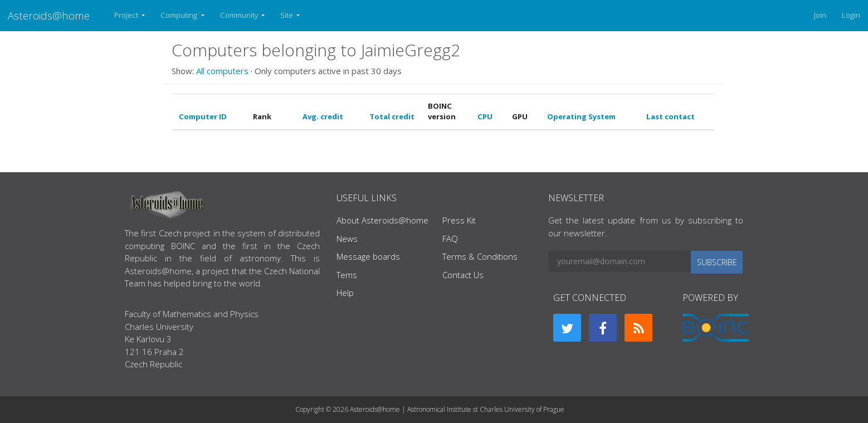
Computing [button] (180, 15)
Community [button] (240, 15)
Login (851, 15)
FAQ (450, 239)
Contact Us (463, 275)
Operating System (581, 116)
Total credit (392, 116)
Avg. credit (323, 116)
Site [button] (287, 15)
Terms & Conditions (480, 256)
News (347, 239)
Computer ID (203, 116)
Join (820, 15)
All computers (222, 71)
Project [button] (127, 15)
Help (345, 293)
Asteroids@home (49, 15)
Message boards (368, 256)
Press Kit (459, 220)
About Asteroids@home (382, 220)
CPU (485, 116)
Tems (347, 275)
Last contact (670, 116)
